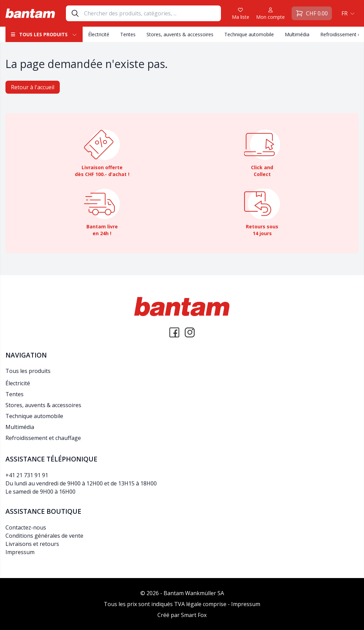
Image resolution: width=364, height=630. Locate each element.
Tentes (128, 34)
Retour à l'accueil (33, 87)
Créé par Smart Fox (182, 615)
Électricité (99, 34)
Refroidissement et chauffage (43, 438)
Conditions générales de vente (44, 536)
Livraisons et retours (32, 544)
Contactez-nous (26, 527)
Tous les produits (44, 34)
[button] (347, 13)
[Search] (152, 13)
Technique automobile (249, 34)
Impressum (20, 552)
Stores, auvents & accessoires (180, 34)
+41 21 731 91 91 (27, 475)
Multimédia (297, 34)
